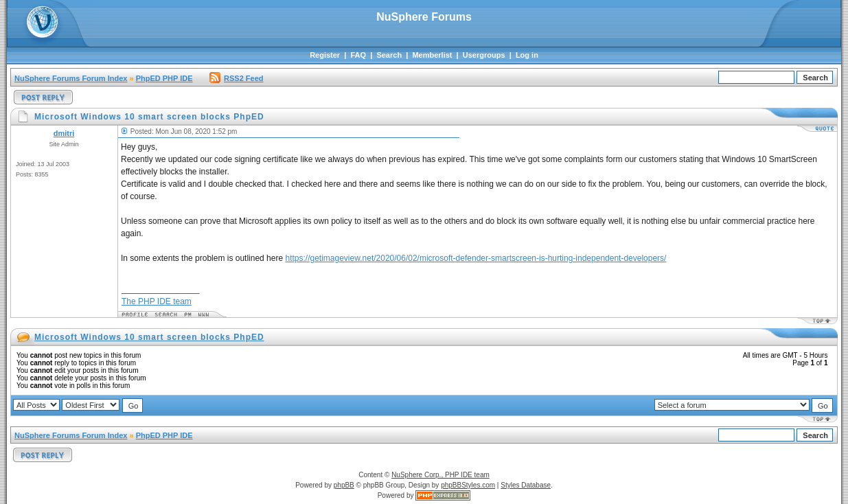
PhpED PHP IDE (164, 78)
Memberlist (432, 55)
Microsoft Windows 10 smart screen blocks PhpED (149, 337)
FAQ (358, 55)
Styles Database (526, 485)
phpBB (344, 485)
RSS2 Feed (236, 78)
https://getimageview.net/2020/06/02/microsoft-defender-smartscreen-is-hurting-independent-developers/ (475, 258)
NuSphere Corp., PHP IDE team (440, 475)
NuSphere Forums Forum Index (71, 78)
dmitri (64, 133)
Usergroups (484, 55)
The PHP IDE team (157, 301)
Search (389, 55)
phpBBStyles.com (468, 485)
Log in (527, 55)
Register (325, 55)
